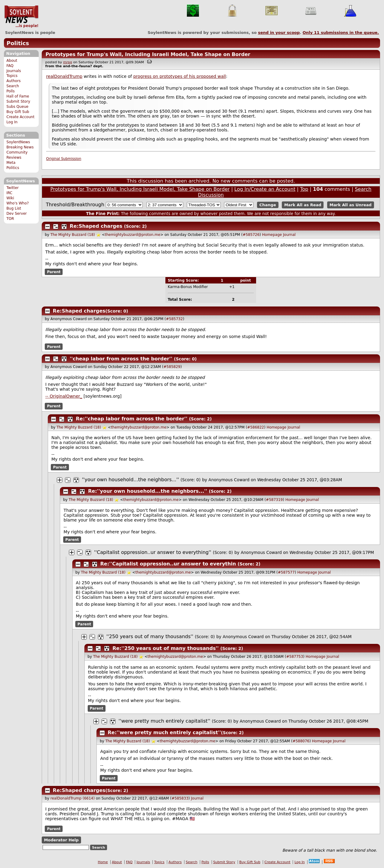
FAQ (10, 66)
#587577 (286, 572)
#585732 (174, 319)
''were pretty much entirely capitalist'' (164, 721)
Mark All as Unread (351, 205)
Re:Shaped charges (96, 226)
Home (103, 862)
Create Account (20, 117)
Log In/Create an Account (265, 189)
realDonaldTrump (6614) (73, 798)
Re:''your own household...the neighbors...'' (148, 491)
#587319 (274, 500)
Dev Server (16, 214)
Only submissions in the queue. (341, 33)
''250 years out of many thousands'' (150, 636)
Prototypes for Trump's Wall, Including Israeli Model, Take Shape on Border (148, 54)
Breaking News (20, 147)
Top (304, 189)
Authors (13, 81)
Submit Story (18, 101)
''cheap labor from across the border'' (121, 359)
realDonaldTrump (64, 76)
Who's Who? (18, 203)
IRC (9, 193)
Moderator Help (61, 840)
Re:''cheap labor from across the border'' (132, 419)
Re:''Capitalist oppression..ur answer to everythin (168, 564)
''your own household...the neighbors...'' (130, 480)
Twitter (12, 188)
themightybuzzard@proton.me (133, 235)
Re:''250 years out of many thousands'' (166, 648)
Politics (18, 43)
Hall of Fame (18, 96)
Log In (12, 122)
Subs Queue (17, 107)
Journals (14, 71)
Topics (12, 76)
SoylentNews (21, 17)
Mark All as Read (303, 205)
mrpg (68, 62)
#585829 (172, 367)
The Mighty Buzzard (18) (73, 235)
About (12, 61)
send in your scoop (279, 33)
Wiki (10, 198)
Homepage (272, 235)
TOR (10, 219)
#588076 (301, 741)
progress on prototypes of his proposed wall (180, 76)
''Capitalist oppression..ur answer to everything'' (153, 552)
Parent (54, 272)
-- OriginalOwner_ (64, 396)
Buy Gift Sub (18, 112)
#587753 (295, 657)
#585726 (251, 235)
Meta (11, 163)
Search (13, 86)
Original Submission (64, 159)
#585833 (180, 798)
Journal (289, 235)
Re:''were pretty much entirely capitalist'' (164, 732)
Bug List (14, 208)
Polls (10, 91)
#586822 (255, 427)
